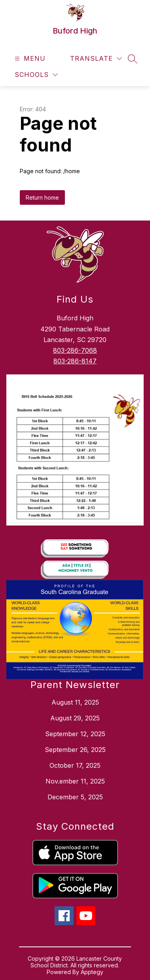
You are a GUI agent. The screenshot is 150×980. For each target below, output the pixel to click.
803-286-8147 (75, 361)
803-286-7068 (75, 350)
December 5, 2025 (75, 797)
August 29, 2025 (75, 718)
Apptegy (92, 972)
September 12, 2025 (75, 734)
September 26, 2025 (75, 750)
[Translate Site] (96, 59)
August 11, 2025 (75, 702)
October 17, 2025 (75, 765)
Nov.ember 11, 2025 (75, 781)
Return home (42, 197)
